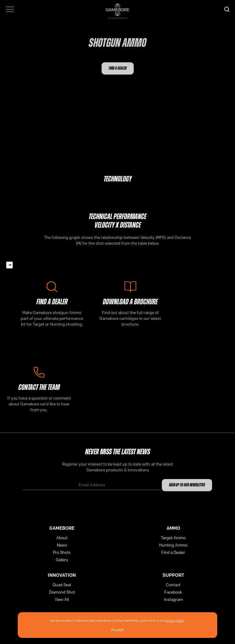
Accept (117, 630)
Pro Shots (62, 552)
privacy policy (175, 621)
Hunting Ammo (173, 545)
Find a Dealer (118, 69)
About (62, 538)
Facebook (173, 592)
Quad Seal (62, 585)
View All (62, 599)
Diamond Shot (62, 592)
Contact (173, 585)
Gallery (62, 560)
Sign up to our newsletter (187, 485)
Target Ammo (173, 538)
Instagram (173, 599)
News (62, 545)
